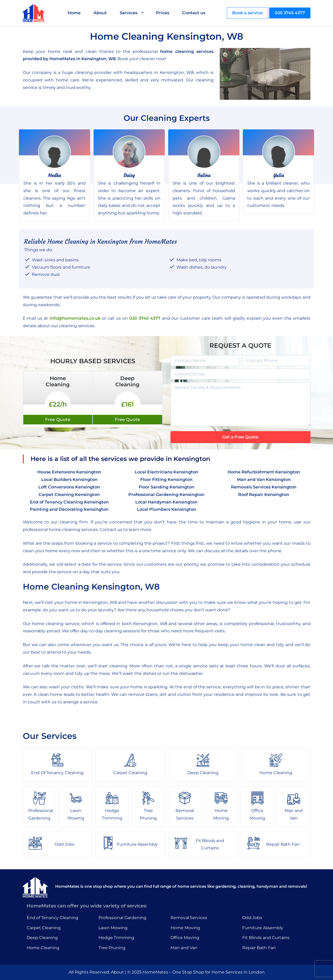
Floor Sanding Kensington (167, 487)
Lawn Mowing (113, 928)
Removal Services (189, 918)
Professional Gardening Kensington (166, 495)
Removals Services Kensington (264, 487)
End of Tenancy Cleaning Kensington (69, 502)
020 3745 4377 (290, 13)
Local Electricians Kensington (167, 472)
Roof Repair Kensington (264, 495)
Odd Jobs (252, 918)
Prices (163, 13)
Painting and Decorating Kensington (69, 509)
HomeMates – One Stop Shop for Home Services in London (204, 972)
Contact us (194, 13)
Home (74, 13)
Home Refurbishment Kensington (264, 472)
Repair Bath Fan (259, 948)
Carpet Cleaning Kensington (69, 495)
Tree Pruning (112, 948)
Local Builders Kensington (69, 479)
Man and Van (184, 948)
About (100, 13)
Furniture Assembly (263, 928)
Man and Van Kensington (264, 479)
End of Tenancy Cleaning (52, 918)
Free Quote (58, 419)
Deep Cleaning (42, 938)
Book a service (247, 13)
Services (129, 13)
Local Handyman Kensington (166, 502)
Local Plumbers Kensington (167, 509)
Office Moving (185, 938)
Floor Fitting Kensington (166, 479)
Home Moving (185, 928)
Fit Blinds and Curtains (266, 938)
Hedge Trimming (116, 938)
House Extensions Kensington (69, 472)
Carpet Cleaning (44, 928)
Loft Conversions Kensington (69, 487)
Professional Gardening (122, 918)
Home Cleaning (43, 948)
